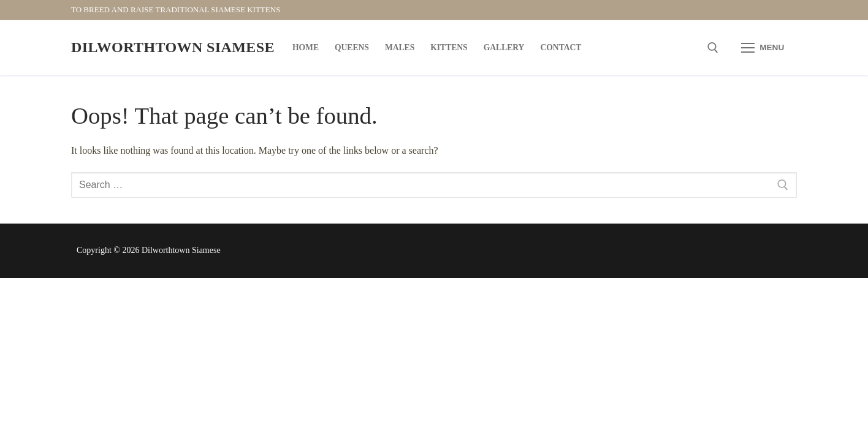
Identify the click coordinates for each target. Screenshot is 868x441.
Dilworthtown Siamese (173, 47)
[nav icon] (763, 48)
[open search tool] (713, 48)
